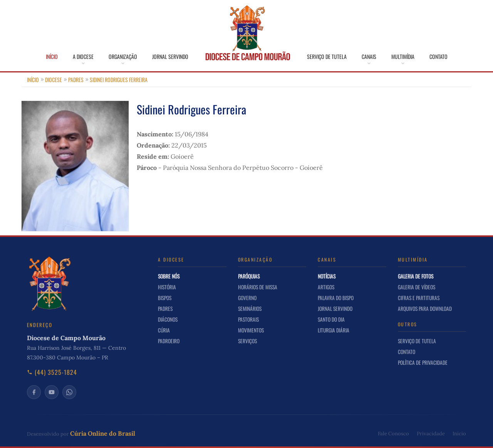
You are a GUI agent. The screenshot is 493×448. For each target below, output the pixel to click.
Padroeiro (169, 341)
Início (52, 57)
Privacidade (431, 434)
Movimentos (251, 330)
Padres (76, 80)
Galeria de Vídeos (417, 287)
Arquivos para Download (425, 309)
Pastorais (248, 319)
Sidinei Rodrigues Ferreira (119, 80)
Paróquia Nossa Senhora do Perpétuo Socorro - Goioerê (243, 168)
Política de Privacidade (423, 362)
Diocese (54, 80)
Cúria (164, 330)
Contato (439, 57)
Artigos (326, 287)
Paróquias (249, 276)
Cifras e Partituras (419, 298)
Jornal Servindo (170, 57)
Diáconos (168, 319)
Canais (369, 57)
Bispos (165, 298)
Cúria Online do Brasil (103, 433)
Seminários (250, 309)
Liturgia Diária (334, 330)
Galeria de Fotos (416, 276)
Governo (247, 298)
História (167, 287)
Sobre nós (169, 276)
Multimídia (403, 57)
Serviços (247, 341)
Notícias (327, 276)
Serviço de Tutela (327, 57)
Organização (123, 57)
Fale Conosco (393, 434)
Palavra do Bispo (336, 298)
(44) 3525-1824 (52, 372)
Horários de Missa (258, 287)
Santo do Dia (331, 319)
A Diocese (83, 57)
